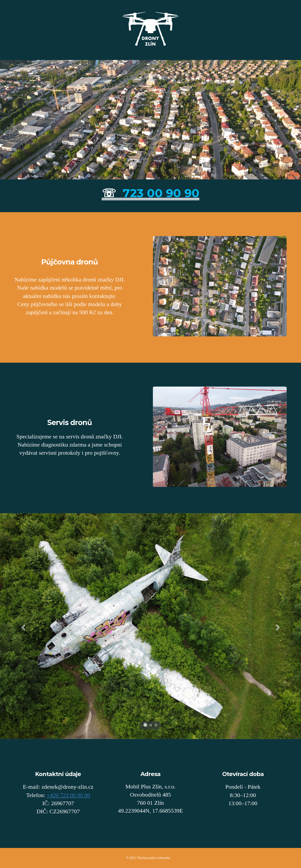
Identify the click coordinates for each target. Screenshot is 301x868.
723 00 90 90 (161, 193)
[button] (23, 626)
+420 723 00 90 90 (68, 795)
